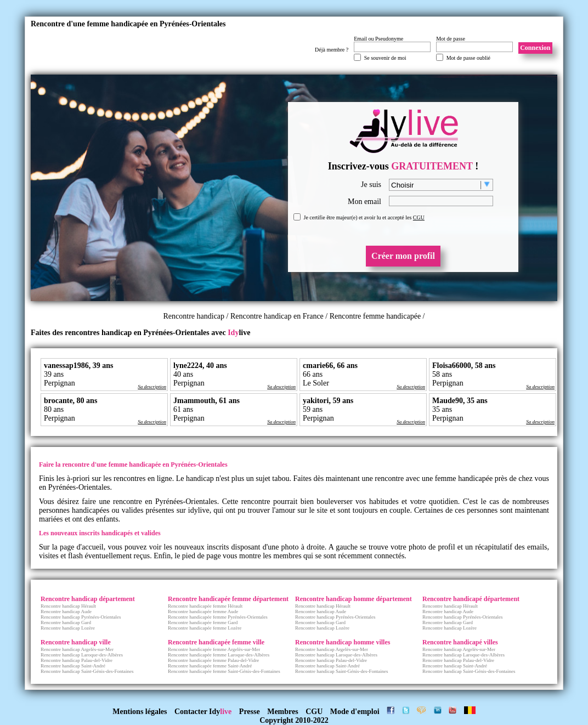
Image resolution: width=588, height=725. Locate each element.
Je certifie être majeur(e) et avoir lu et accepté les (364, 217)
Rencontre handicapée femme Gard (203, 622)
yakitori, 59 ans (328, 401)
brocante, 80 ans (70, 401)
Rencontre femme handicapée (375, 316)
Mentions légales (140, 712)
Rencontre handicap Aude (66, 611)
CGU (419, 217)
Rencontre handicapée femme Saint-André (210, 666)
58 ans (442, 374)
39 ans (54, 374)
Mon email (364, 202)
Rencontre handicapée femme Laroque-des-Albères (219, 655)
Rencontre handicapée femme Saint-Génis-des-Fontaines (224, 671)
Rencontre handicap (194, 316)
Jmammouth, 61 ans (207, 401)
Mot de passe (451, 39)
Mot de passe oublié (468, 58)
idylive (199, 510)
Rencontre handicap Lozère (68, 628)
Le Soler (316, 383)
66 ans (313, 374)
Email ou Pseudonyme (378, 39)
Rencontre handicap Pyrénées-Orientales (81, 617)
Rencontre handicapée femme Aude (203, 611)
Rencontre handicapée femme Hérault (205, 606)
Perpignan (60, 383)
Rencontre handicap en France (278, 316)
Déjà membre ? (332, 50)
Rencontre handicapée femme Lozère (205, 628)
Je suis (371, 185)
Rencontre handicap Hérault (68, 606)
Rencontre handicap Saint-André (73, 666)
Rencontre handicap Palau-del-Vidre (77, 660)
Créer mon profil (403, 256)
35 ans (442, 409)
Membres (283, 712)
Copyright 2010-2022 (294, 720)
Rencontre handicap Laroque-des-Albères (82, 655)
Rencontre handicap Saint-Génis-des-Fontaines (87, 671)
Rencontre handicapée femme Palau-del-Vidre (213, 660)
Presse (250, 712)
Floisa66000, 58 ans (464, 366)
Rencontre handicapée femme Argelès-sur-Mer (214, 649)
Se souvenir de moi (385, 58)
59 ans (313, 409)
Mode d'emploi (355, 712)
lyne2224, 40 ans (200, 366)
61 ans (183, 409)
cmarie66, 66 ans (330, 366)
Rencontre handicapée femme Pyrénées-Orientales (218, 617)
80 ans (54, 409)
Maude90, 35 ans (460, 401)
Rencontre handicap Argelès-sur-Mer (77, 649)
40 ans (183, 374)
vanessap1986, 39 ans (78, 366)
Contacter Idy (203, 712)
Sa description (152, 387)
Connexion (535, 48)
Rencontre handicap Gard (66, 622)
